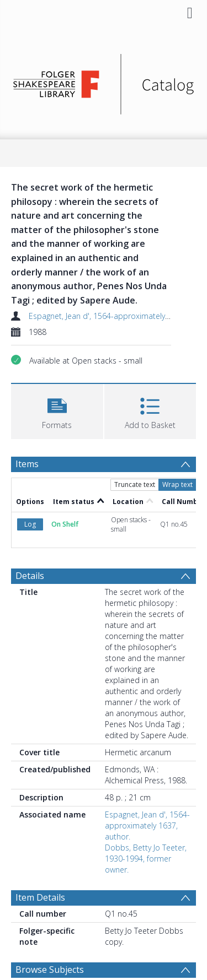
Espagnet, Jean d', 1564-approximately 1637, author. (147, 825)
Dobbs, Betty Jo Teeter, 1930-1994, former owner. (146, 859)
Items (27, 464)
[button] (57, 410)
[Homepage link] (104, 81)
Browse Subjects (50, 970)
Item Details (40, 897)
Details (30, 576)
